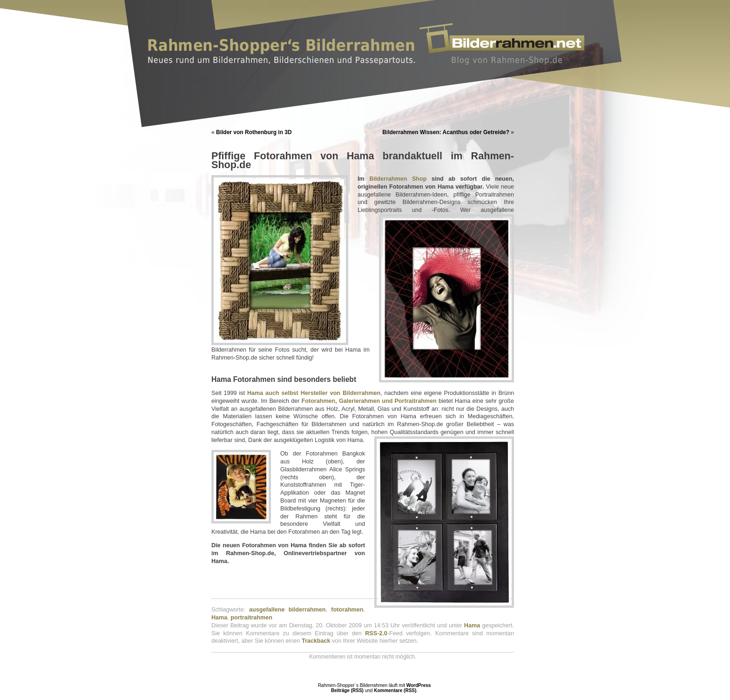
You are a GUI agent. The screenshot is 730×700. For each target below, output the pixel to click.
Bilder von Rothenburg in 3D (254, 132)
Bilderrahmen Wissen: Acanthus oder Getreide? (446, 132)
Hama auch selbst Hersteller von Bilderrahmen (314, 393)
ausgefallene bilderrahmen (287, 610)
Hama (219, 618)
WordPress (419, 685)
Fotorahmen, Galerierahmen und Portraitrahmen (369, 401)
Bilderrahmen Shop (398, 179)
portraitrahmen (251, 618)
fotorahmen (347, 610)
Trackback (316, 641)
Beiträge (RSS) (347, 690)
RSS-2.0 (376, 633)
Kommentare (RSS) (395, 690)
